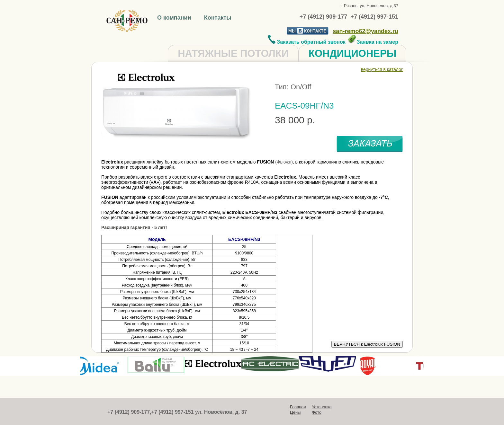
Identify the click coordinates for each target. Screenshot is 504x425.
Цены (295, 412)
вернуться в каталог (382, 69)
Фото (317, 412)
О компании (175, 18)
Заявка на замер (373, 42)
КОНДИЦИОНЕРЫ (352, 53)
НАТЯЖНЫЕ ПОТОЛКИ (233, 53)
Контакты (218, 18)
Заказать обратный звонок (307, 42)
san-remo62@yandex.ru (365, 31)
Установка (322, 407)
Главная (298, 407)
